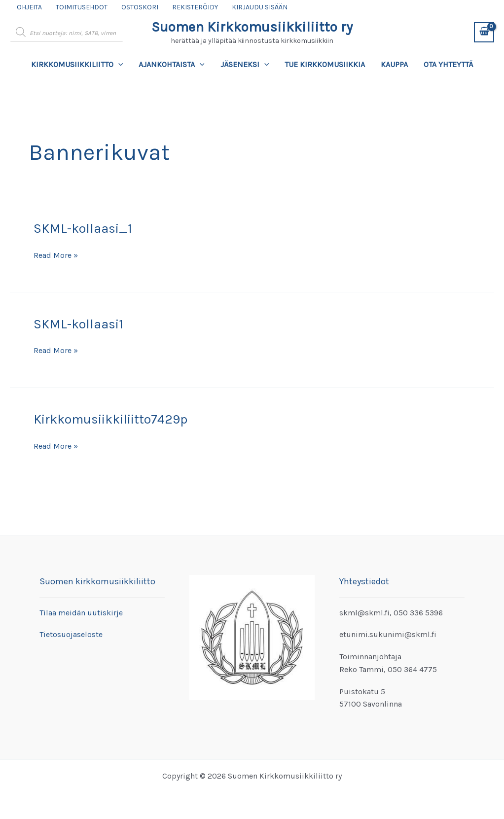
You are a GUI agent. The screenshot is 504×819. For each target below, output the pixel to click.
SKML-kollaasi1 (78, 324)
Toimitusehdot (82, 7)
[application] (118, 65)
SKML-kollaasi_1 (83, 229)
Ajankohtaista (172, 65)
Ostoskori (140, 7)
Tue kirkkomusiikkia (325, 64)
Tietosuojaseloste (71, 634)
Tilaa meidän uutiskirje (81, 613)
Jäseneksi (245, 65)
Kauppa (394, 64)
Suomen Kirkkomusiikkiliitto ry (252, 27)
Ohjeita (29, 7)
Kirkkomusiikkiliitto (77, 65)
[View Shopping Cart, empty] (484, 32)
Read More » (56, 255)
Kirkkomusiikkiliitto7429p (110, 419)
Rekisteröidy (195, 7)
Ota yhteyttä (448, 64)
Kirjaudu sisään (260, 7)
